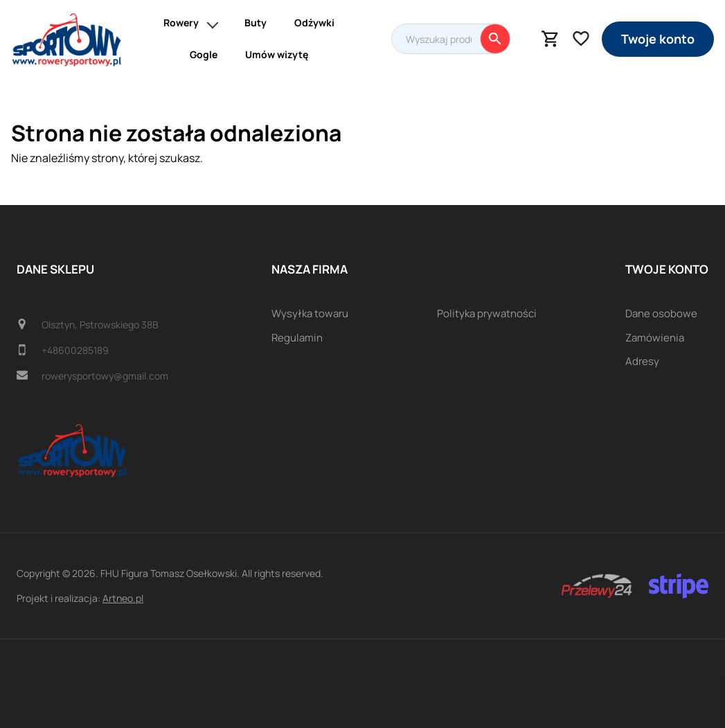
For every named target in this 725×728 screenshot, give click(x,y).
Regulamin (297, 338)
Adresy (642, 361)
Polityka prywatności (487, 313)
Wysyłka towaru (310, 313)
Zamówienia (655, 338)
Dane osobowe (661, 313)
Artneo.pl (123, 598)
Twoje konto (658, 39)
